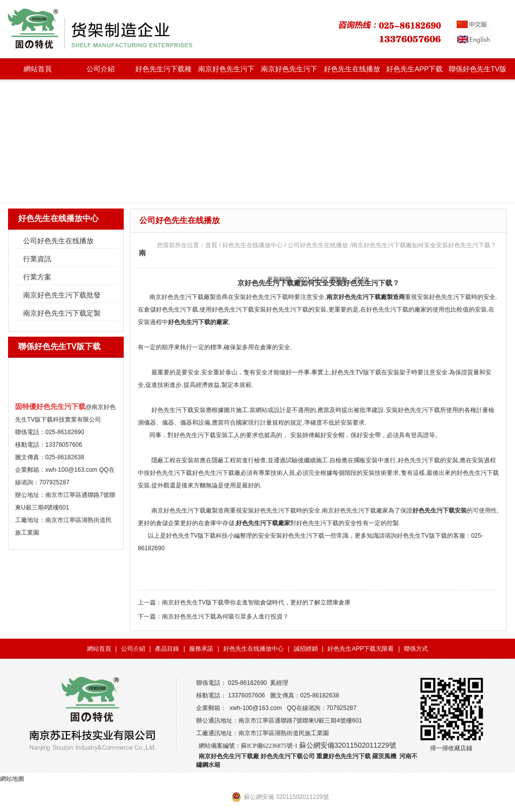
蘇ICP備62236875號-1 (269, 746)
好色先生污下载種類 (163, 72)
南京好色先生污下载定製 (289, 72)
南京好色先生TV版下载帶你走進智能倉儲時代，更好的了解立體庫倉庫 (256, 602)
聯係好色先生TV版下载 (478, 72)
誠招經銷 (306, 649)
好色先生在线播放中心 (352, 72)
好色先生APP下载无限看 (414, 72)
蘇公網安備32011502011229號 (348, 745)
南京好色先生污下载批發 (226, 72)
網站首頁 (38, 69)
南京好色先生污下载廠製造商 (189, 297)
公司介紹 (101, 69)
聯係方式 (416, 649)
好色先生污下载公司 (288, 756)
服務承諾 (201, 649)
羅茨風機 (384, 756)
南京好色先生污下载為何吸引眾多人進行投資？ (225, 617)
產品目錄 (167, 649)
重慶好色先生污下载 (344, 756)
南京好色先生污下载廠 (229, 756)
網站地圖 (12, 779)
